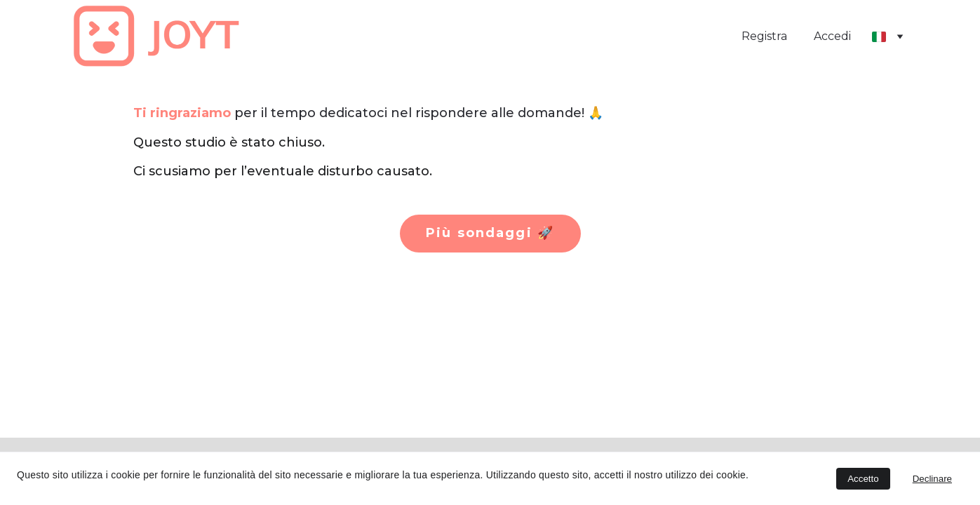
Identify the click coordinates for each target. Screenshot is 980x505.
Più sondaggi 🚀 (490, 233)
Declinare (932, 479)
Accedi (832, 36)
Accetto (863, 479)
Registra (764, 36)
